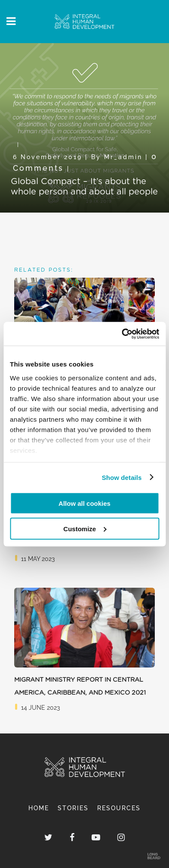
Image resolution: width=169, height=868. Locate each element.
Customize (85, 528)
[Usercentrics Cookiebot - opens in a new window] (122, 334)
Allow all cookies (84, 503)
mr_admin (123, 157)
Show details (122, 477)
